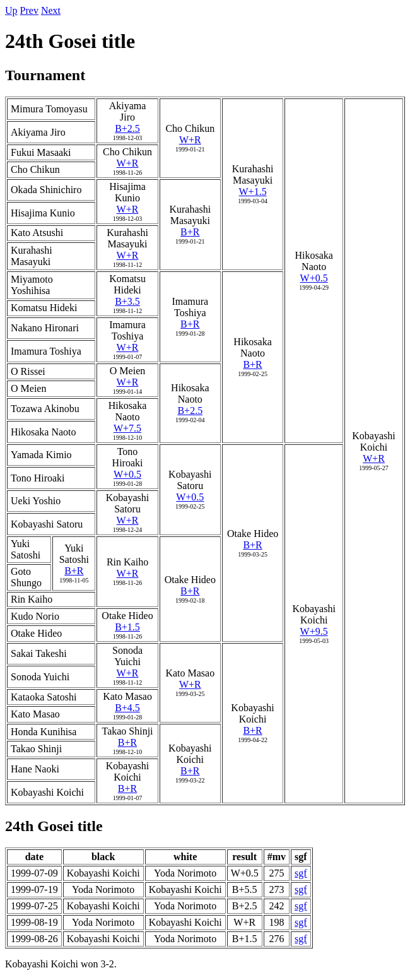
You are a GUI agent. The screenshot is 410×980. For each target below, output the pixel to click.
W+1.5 (253, 192)
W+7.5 (127, 428)
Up (11, 10)
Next (51, 10)
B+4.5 (127, 708)
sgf (301, 873)
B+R (190, 232)
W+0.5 (314, 278)
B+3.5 (127, 301)
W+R (190, 140)
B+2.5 (127, 128)
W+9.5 (314, 631)
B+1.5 (127, 627)
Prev (29, 10)
